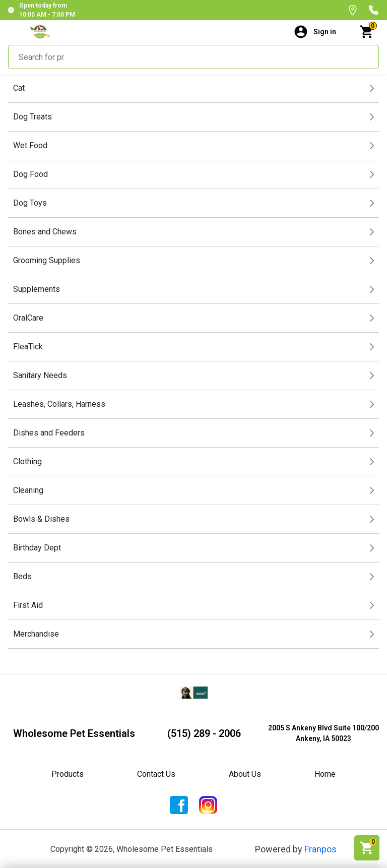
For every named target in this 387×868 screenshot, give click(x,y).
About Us (245, 774)
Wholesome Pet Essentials (74, 733)
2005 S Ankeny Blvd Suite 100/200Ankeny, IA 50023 (324, 733)
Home (325, 774)
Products (68, 774)
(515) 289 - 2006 (204, 733)
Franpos (320, 849)
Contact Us (156, 774)
